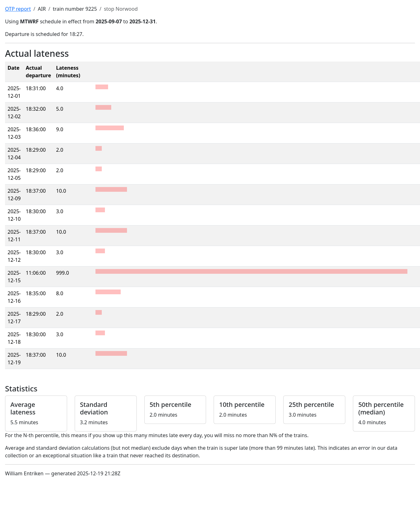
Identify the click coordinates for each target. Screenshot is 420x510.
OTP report (18, 9)
